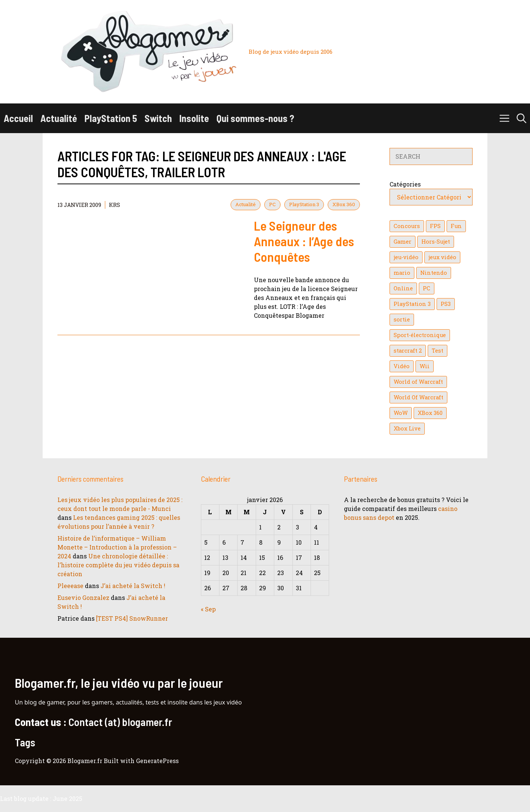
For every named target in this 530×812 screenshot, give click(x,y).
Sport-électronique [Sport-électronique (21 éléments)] (420, 335)
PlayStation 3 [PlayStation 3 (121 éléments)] (412, 304)
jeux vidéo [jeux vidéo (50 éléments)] (442, 257)
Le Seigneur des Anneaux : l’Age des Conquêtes (304, 241)
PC (272, 204)
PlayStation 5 (111, 118)
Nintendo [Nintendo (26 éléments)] (434, 273)
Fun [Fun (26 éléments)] (456, 226)
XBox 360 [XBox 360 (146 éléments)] (430, 413)
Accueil (18, 118)
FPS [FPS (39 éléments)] (435, 226)
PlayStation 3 (304, 204)
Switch (158, 118)
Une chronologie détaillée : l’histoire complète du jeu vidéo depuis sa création (118, 565)
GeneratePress (157, 761)
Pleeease (70, 586)
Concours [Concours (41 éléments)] (407, 226)
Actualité (59, 118)
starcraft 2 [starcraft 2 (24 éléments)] (408, 351)
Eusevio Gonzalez (83, 598)
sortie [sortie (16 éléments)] (402, 319)
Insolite (194, 118)
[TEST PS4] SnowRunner (132, 618)
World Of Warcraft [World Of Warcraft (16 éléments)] (418, 397)
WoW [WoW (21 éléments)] (401, 413)
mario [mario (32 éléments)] (402, 273)
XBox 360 (344, 204)
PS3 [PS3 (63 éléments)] (446, 304)
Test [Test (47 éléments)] (438, 351)
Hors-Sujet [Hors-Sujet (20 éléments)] (436, 242)
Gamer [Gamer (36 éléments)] (403, 242)
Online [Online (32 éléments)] (403, 288)
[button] (521, 118)
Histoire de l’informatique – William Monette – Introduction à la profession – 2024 (117, 547)
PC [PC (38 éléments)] (427, 288)
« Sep (208, 609)
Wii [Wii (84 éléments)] (425, 366)
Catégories (405, 184)
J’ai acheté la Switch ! (133, 586)
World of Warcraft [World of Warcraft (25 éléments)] (418, 382)
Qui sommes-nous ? (255, 118)
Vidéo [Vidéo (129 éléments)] (402, 366)
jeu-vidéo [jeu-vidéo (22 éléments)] (406, 257)
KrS (115, 205)
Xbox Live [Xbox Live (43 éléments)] (407, 428)
